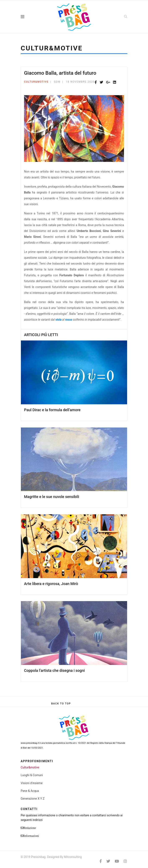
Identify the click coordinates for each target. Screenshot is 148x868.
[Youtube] (117, 861)
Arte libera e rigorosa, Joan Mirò (51, 584)
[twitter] (108, 861)
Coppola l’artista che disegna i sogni (54, 670)
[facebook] (101, 861)
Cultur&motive (36, 82)
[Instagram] (125, 861)
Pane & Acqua (30, 791)
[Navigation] (32, 17)
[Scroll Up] (61, 704)
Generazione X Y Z (33, 799)
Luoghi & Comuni (32, 775)
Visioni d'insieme (32, 783)
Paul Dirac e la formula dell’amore (52, 410)
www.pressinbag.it (30, 743)
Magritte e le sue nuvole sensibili (52, 497)
